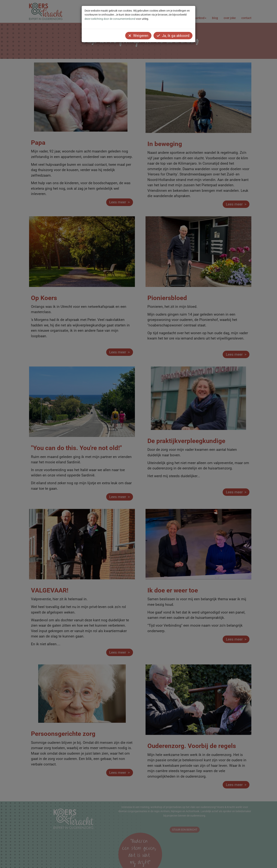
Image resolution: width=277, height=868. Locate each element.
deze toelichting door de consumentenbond (110, 19)
